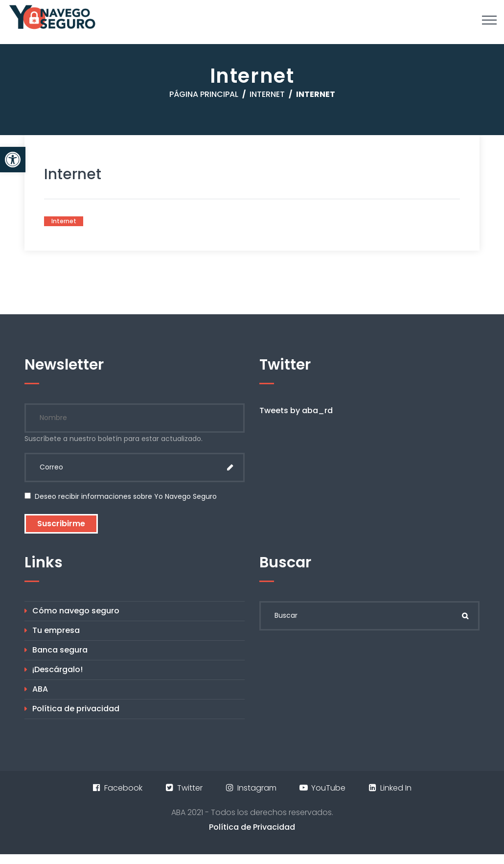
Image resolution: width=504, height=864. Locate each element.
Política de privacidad (76, 709)
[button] (13, 160)
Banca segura (60, 650)
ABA (40, 689)
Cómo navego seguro (76, 611)
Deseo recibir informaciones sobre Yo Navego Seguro (121, 496)
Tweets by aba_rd (296, 410)
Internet (267, 94)
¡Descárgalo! (57, 669)
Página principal (204, 94)
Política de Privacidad (252, 827)
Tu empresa (56, 630)
